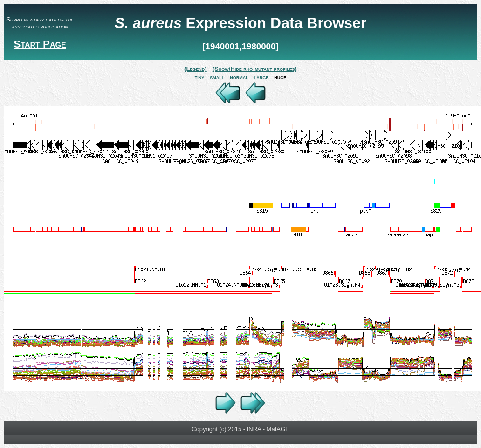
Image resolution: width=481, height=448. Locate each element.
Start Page (40, 44)
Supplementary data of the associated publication (40, 23)
